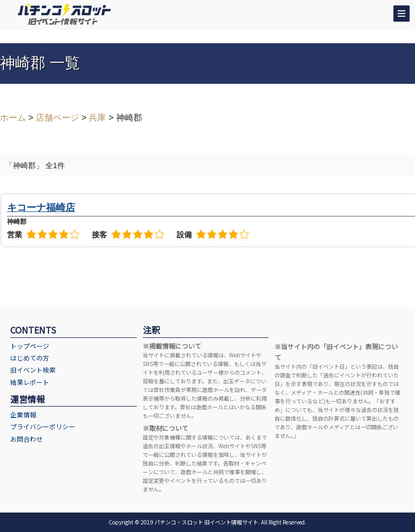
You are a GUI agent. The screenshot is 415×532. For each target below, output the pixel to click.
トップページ (30, 346)
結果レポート (30, 382)
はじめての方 (30, 358)
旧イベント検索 (33, 370)
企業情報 (23, 414)
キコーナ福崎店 (41, 208)
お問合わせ (26, 439)
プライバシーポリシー (43, 426)
